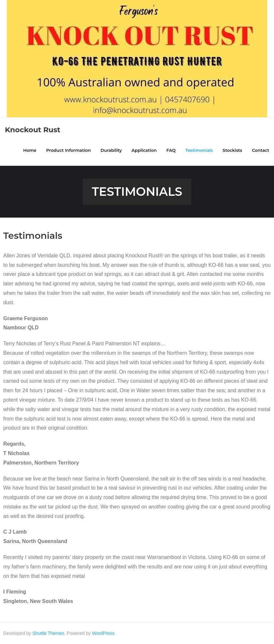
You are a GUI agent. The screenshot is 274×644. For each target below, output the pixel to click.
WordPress (103, 633)
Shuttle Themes (48, 633)
